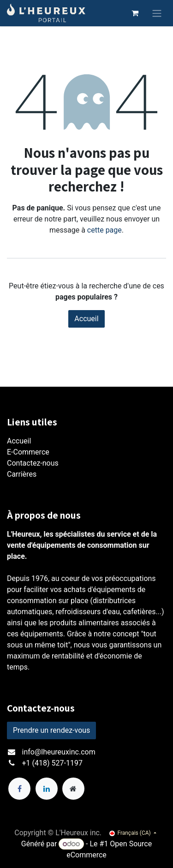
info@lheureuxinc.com (59, 752)
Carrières (22, 474)
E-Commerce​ (28, 452)
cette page (104, 230)
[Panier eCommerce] (135, 13)
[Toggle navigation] (157, 13)
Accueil (86, 319)
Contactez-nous (33, 463)
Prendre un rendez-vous (51, 730)
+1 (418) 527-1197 (52, 763)
